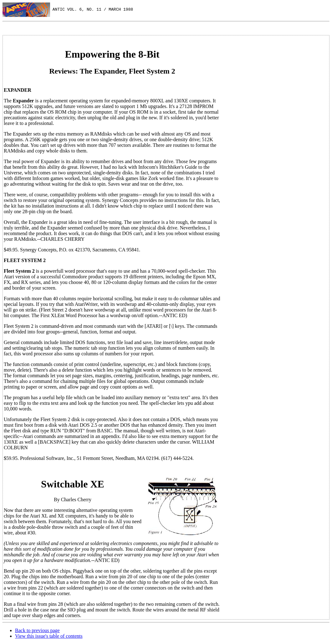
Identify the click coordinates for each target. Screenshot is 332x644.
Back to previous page (37, 630)
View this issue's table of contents (49, 636)
